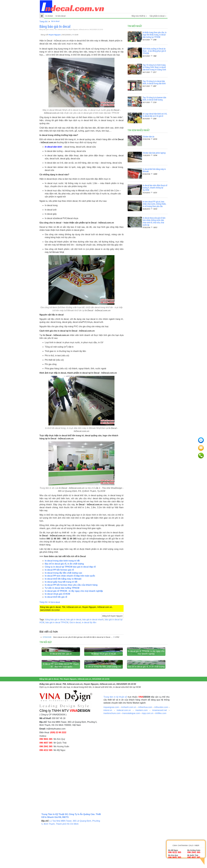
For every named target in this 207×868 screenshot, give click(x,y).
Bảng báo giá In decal (55, 26)
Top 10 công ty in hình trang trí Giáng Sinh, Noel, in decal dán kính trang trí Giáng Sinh (154, 67)
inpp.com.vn (148, 754)
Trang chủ (43, 21)
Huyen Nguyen (55, 35)
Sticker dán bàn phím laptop (154, 153)
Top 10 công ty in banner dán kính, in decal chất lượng (154, 99)
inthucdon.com (161, 748)
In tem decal (61, 16)
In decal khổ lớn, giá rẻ (61, 674)
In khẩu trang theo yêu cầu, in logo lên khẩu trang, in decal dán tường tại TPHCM (155, 35)
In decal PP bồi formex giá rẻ (59, 570)
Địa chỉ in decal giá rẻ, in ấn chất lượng (64, 564)
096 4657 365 (46, 783)
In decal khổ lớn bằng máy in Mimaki (63, 579)
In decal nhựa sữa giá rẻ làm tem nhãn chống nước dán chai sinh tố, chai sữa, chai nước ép (154, 221)
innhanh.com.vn (129, 748)
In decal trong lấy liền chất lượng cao (63, 573)
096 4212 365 (46, 791)
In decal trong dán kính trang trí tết (62, 561)
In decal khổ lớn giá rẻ (56, 597)
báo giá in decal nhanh (93, 620)
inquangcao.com (111, 748)
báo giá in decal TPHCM (57, 622)
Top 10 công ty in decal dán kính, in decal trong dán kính (154, 82)
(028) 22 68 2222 (58, 773)
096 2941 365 (46, 787)
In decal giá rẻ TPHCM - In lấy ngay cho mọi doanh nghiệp (74, 591)
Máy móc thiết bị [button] (139, 16)
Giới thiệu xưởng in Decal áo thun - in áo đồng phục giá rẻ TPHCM (154, 51)
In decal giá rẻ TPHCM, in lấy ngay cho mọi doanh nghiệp (146, 673)
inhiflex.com (161, 754)
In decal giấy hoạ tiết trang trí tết (61, 582)
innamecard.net (159, 751)
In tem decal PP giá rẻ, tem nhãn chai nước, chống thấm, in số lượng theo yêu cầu (154, 204)
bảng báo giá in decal (55, 620)
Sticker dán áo (149, 136)
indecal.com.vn (124, 751)
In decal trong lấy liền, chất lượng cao (103, 707)
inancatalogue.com (131, 754)
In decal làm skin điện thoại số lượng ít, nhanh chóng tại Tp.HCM (155, 188)
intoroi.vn (108, 751)
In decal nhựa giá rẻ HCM (57, 594)
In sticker (49, 16)
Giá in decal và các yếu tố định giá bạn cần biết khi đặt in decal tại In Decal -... (83, 637)
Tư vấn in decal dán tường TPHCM (62, 588)
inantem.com (142, 751)
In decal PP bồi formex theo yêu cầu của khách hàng (71, 585)
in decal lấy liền (89, 622)
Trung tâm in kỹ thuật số (115, 738)
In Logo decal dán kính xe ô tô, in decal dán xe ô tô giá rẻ (155, 115)
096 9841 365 (46, 780)
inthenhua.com (145, 748)
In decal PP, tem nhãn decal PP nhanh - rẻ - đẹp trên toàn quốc (61, 706)
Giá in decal (55, 21)
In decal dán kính (53, 147)
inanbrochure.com (112, 754)
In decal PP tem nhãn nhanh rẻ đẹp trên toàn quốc (70, 576)
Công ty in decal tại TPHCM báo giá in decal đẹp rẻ (70, 567)
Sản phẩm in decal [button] (158, 16)
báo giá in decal (74, 620)
